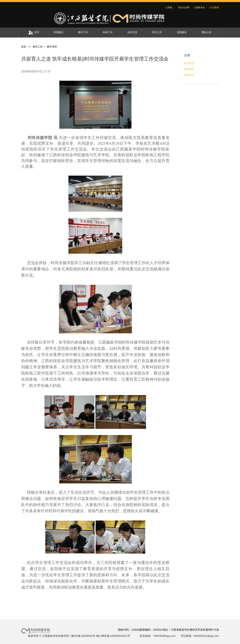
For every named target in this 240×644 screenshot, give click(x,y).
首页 (34, 33)
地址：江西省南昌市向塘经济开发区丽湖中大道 (191, 630)
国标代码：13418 (128, 630)
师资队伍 (189, 75)
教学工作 (83, 32)
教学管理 (51, 47)
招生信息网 (184, 7)
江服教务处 (199, 7)
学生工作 (157, 32)
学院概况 (58, 32)
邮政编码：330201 (151, 630)
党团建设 (182, 32)
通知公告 (206, 32)
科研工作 (108, 32)
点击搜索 (214, 8)
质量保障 (189, 69)
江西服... (170, 7)
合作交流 (132, 32)
